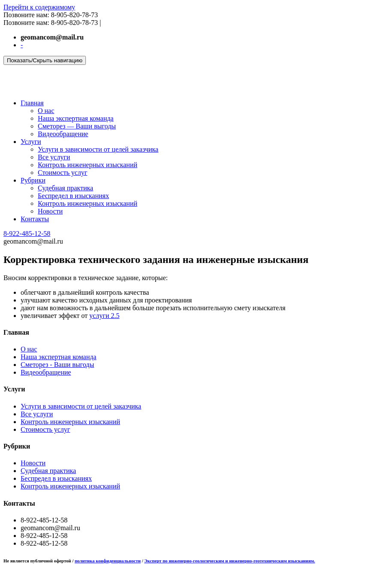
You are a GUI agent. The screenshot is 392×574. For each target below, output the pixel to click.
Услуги (31, 142)
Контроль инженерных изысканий (88, 165)
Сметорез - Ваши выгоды (57, 365)
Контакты (35, 219)
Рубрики (33, 180)
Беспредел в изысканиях (73, 196)
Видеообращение (63, 134)
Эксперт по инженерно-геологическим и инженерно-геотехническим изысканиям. (230, 561)
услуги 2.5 (104, 316)
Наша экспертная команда (76, 118)
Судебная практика (65, 188)
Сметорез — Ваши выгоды (77, 126)
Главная (32, 103)
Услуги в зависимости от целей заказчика (98, 149)
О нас (46, 111)
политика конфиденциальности (108, 561)
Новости (50, 211)
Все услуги (54, 157)
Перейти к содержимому (39, 7)
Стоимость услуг (62, 173)
